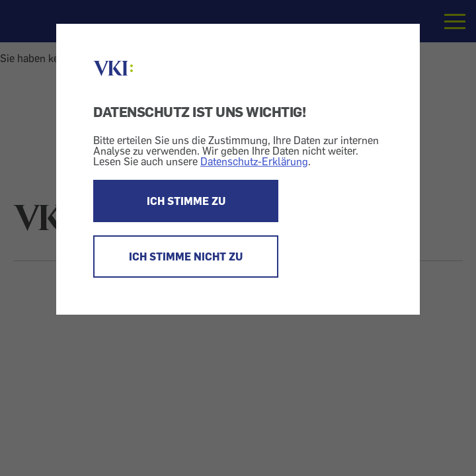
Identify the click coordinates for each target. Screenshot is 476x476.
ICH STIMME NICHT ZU (186, 257)
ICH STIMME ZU (186, 201)
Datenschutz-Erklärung (254, 161)
